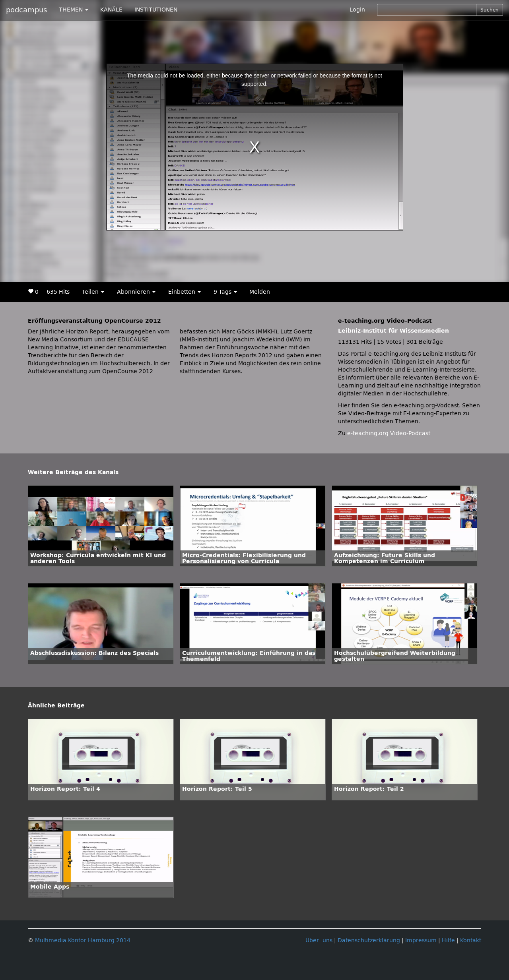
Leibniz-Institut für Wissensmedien (393, 331)
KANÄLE (111, 10)
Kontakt (471, 940)
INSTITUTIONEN (156, 10)
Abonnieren (136, 292)
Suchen (490, 10)
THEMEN (74, 10)
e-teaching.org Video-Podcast (389, 433)
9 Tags (225, 292)
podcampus (26, 10)
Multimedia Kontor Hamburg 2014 (83, 940)
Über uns (319, 940)
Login (357, 10)
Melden (260, 292)
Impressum (421, 940)
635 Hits (58, 292)
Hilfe (448, 940)
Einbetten (185, 292)
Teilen (93, 292)
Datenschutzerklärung (369, 940)
